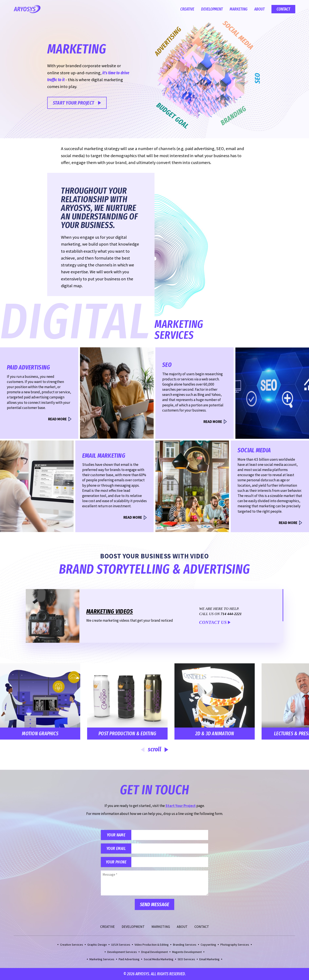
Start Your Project (73, 103)
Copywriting (208, 945)
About (259, 9)
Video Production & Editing (152, 945)
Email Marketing (209, 959)
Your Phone (116, 862)
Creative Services (72, 945)
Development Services (122, 952)
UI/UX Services (121, 945)
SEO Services (186, 959)
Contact (283, 9)
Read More (57, 419)
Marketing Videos (110, 612)
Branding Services (185, 945)
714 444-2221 (231, 614)
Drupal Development (154, 952)
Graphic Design (97, 945)
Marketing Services (102, 959)
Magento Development (187, 952)
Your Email (116, 849)
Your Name (116, 835)
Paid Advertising (129, 959)
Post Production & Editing (120, 734)
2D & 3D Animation (208, 734)
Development (212, 9)
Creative (187, 9)
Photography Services (235, 945)
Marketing (239, 9)
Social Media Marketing (159, 959)
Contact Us (213, 622)
